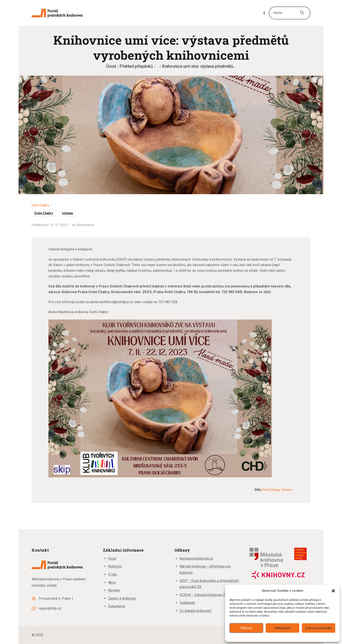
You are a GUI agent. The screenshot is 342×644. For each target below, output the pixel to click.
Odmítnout (282, 628)
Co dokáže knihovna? (196, 611)
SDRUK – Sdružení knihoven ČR (203, 595)
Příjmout (246, 628)
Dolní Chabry (40, 205)
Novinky (114, 590)
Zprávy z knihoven (122, 598)
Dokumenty (117, 606)
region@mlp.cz (50, 608)
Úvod (111, 66)
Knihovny (115, 566)
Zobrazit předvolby (319, 628)
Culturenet (187, 603)
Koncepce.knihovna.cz (196, 558)
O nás (113, 574)
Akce (112, 582)
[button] (333, 591)
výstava (67, 213)
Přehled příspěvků (136, 66)
